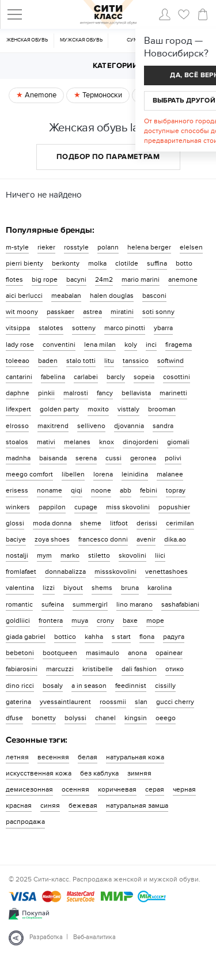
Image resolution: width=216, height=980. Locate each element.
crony (105, 620)
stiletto (99, 555)
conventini (59, 345)
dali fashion (139, 669)
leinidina (135, 474)
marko (70, 555)
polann (108, 247)
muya (80, 620)
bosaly (53, 686)
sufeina (53, 604)
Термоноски (101, 95)
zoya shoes (52, 539)
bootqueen (60, 653)
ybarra (163, 328)
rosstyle (76, 247)
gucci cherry (175, 702)
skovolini (132, 555)
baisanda (53, 458)
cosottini (177, 377)
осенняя (75, 789)
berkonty (66, 263)
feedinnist (131, 686)
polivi (173, 458)
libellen (73, 474)
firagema (179, 345)
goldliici (18, 620)
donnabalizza (65, 572)
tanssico (136, 361)
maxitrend (53, 426)
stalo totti (81, 361)
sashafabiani (180, 604)
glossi (15, 523)
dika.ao (175, 539)
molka (97, 263)
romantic (19, 604)
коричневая (117, 789)
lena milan (100, 345)
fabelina (53, 377)
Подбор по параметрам (108, 157)
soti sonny (158, 312)
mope (155, 620)
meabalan (66, 296)
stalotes (51, 328)
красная (19, 805)
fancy (105, 393)
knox (107, 442)
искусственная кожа (39, 773)
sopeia (144, 377)
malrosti (76, 393)
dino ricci (20, 686)
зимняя (139, 773)
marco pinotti (125, 328)
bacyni (76, 279)
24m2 (104, 279)
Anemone (40, 95)
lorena (103, 474)
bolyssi (75, 718)
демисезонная (29, 789)
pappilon (52, 507)
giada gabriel (26, 637)
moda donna (52, 523)
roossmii (113, 702)
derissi (147, 523)
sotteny (84, 328)
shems (102, 588)
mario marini (141, 279)
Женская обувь (27, 40)
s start (121, 637)
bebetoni (20, 653)
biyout (73, 588)
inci (151, 345)
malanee (170, 474)
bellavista (136, 393)
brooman (162, 409)
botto (184, 263)
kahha (94, 637)
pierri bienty (24, 263)
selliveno (91, 426)
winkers (18, 507)
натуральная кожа (135, 757)
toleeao (18, 361)
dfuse (14, 718)
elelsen (191, 247)
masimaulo (103, 653)
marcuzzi (60, 669)
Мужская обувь (81, 40)
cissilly (165, 686)
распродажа (25, 822)
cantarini (19, 377)
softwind (170, 361)
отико (175, 669)
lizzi (49, 588)
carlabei (86, 377)
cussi (113, 458)
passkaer (60, 312)
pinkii (46, 393)
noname (50, 490)
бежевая (83, 805)
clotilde (127, 263)
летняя (17, 757)
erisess (17, 490)
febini (149, 490)
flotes (14, 279)
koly (131, 345)
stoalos (17, 442)
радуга (174, 637)
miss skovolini (128, 507)
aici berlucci (24, 296)
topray (176, 490)
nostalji (17, 555)
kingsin (136, 718)
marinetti (173, 393)
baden (48, 361)
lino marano (134, 604)
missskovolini (115, 572)
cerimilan (180, 523)
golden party (59, 409)
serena (86, 458)
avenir (146, 539)
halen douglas (112, 296)
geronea (143, 458)
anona (137, 653)
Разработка (46, 937)
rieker (46, 247)
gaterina (18, 702)
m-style (17, 247)
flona (147, 637)
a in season (89, 686)
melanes (77, 442)
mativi (46, 442)
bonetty (44, 718)
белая (88, 757)
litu (109, 361)
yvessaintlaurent (65, 702)
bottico (65, 637)
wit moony (22, 312)
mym (44, 555)
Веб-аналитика (94, 937)
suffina (157, 263)
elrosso (17, 426)
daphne (18, 393)
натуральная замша (137, 805)
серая (155, 789)
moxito (98, 409)
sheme (91, 523)
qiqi (77, 490)
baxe (130, 620)
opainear (169, 653)
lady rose (20, 345)
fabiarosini (22, 669)
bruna (130, 588)
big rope (45, 279)
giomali (178, 442)
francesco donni (103, 539)
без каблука (99, 773)
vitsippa (18, 328)
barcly (116, 377)
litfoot (119, 523)
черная (184, 789)
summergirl (90, 604)
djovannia (129, 426)
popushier (174, 507)
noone (101, 490)
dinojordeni (141, 442)
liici (160, 555)
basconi (154, 296)
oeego (166, 718)
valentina (20, 588)
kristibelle (98, 669)
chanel (105, 718)
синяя (50, 805)
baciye (16, 539)
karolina (160, 588)
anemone (183, 279)
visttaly (128, 409)
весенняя (53, 757)
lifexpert (18, 409)
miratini (122, 312)
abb (126, 490)
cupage (86, 507)
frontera (51, 620)
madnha (18, 458)
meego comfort (29, 474)
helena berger (149, 247)
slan (141, 702)
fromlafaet (21, 572)
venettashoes (166, 572)
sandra (163, 426)
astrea (92, 312)
